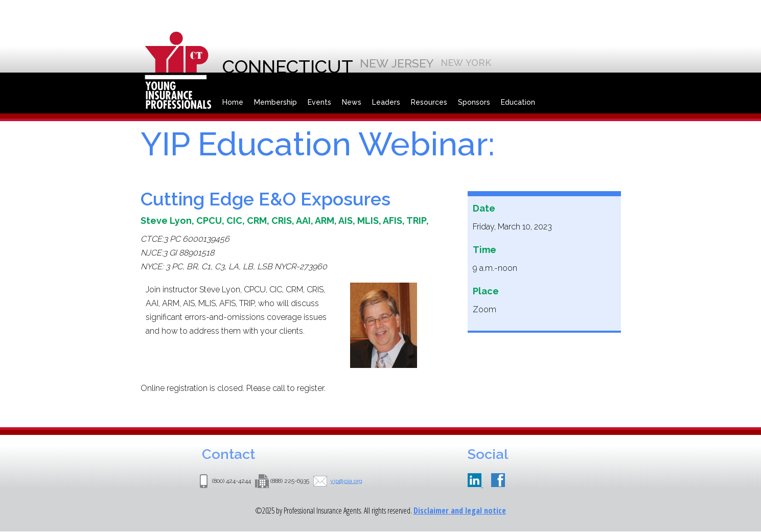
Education (518, 102)
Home (233, 102)
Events (319, 102)
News (352, 102)
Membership (275, 102)
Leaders (386, 102)
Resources (429, 102)
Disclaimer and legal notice (460, 511)
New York (466, 63)
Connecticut (288, 66)
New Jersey (397, 63)
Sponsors (474, 102)
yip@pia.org (346, 481)
